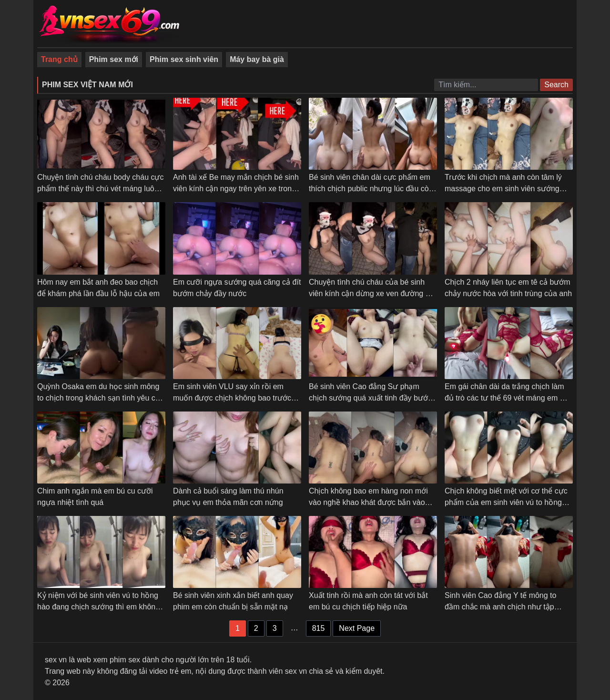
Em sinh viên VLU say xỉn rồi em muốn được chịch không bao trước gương (232, 398)
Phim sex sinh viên (184, 59)
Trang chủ (59, 59)
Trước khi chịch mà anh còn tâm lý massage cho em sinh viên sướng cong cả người (503, 189)
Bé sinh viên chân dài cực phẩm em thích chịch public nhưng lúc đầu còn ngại (371, 189)
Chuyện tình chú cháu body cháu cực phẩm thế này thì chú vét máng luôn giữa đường (101, 189)
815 (319, 628)
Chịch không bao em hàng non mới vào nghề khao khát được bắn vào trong (368, 502)
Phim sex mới (114, 59)
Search (556, 85)
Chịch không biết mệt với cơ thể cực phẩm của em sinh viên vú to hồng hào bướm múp (506, 502)
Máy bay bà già (257, 59)
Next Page (357, 628)
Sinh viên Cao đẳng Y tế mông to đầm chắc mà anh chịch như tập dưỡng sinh (500, 607)
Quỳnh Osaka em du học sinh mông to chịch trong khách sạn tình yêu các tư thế (100, 398)
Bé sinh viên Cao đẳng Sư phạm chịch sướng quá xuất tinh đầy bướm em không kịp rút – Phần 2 (371, 398)
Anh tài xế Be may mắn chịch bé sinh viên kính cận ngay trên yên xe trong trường (236, 189)
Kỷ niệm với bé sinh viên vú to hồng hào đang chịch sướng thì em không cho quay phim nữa (98, 607)
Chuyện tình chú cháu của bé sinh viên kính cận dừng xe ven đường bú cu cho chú (371, 293)
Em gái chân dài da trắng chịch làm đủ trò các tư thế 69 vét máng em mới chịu (509, 398)
